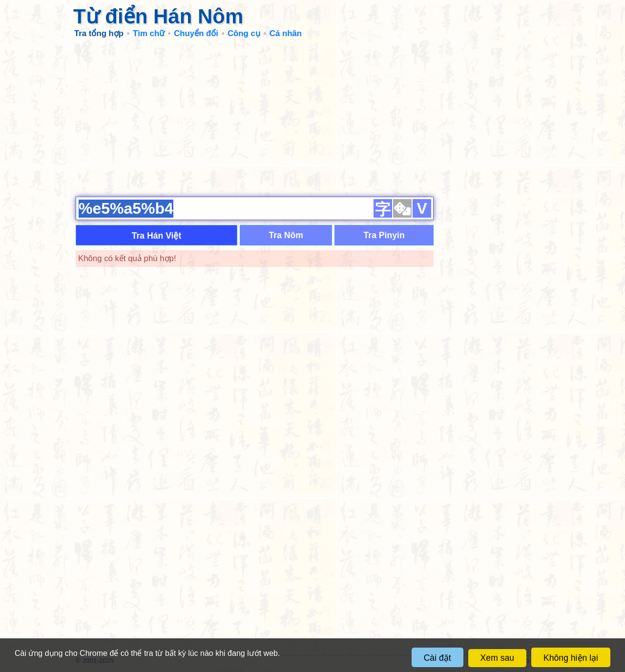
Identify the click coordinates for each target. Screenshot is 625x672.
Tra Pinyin (384, 235)
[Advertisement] (312, 117)
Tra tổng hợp (99, 33)
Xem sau (497, 658)
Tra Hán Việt (157, 236)
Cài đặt (437, 658)
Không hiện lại (571, 658)
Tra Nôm (286, 235)
